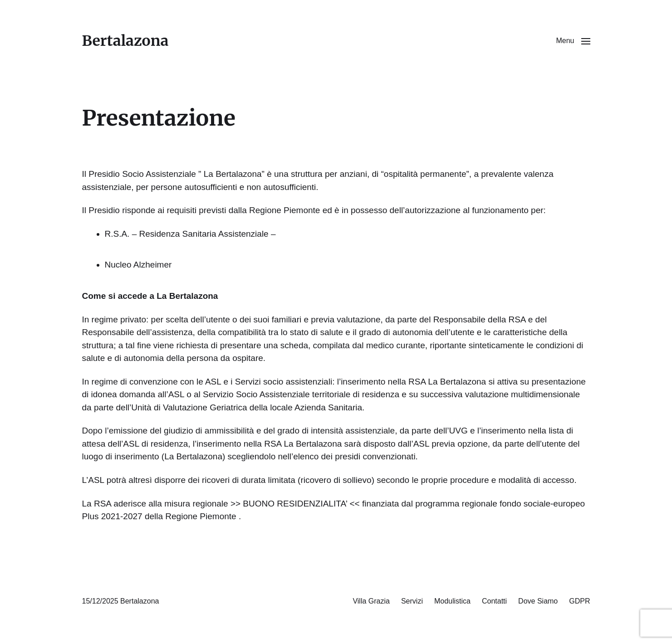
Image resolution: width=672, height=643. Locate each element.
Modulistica (452, 601)
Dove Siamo (538, 601)
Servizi (412, 601)
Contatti (494, 601)
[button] (573, 41)
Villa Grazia (371, 601)
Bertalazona (125, 41)
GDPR (579, 601)
